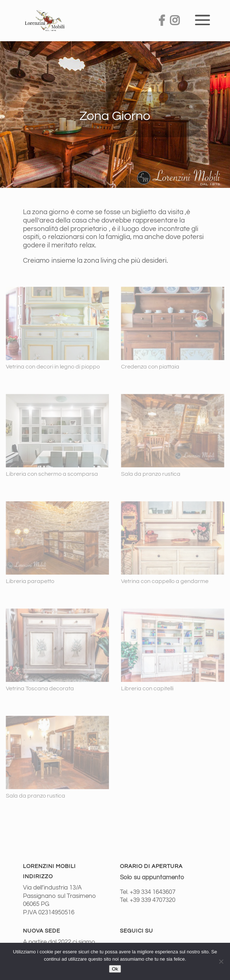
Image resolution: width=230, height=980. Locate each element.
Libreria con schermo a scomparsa (52, 474)
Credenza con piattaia (150, 367)
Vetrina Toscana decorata (40, 688)
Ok (115, 969)
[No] (221, 961)
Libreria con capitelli (147, 688)
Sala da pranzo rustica (151, 474)
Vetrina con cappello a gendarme (165, 581)
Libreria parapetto (30, 581)
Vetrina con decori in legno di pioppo (53, 367)
